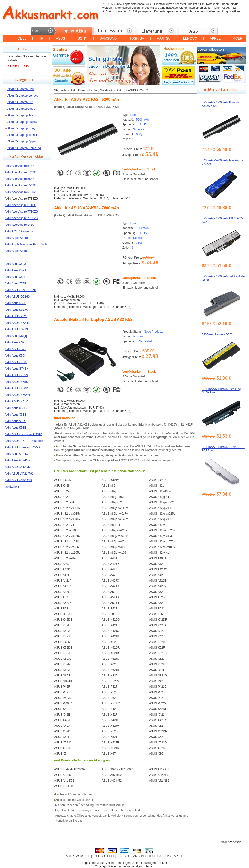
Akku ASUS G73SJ (17, 329)
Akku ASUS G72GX (17, 297)
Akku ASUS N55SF (17, 382)
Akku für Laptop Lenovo (23, 96)
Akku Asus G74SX (17, 369)
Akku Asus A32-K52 (17, 460)
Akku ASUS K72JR (17, 323)
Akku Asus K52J (15, 270)
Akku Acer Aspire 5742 (19, 166)
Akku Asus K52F (15, 303)
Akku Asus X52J (15, 264)
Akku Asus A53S (15, 421)
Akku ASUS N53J (16, 362)
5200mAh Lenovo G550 (217, 334)
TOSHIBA (137, 38)
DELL (22, 38)
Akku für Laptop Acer (21, 115)
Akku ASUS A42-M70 (18, 467)
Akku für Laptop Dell (20, 89)
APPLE (215, 38)
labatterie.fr (12, 487)
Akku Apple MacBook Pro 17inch (26, 244)
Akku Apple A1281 (16, 238)
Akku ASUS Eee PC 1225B (22, 447)
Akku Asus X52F (15, 277)
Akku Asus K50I (15, 356)
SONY (82, 38)
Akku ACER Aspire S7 (19, 231)
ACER (238, 38)
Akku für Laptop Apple (22, 142)
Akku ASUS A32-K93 (18, 480)
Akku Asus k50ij (15, 342)
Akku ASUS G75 (15, 349)
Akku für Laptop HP (20, 102)
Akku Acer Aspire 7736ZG (21, 218)
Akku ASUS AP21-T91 (19, 474)
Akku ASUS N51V (16, 401)
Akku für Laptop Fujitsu (22, 122)
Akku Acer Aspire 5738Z (20, 192)
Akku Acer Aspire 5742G (20, 172)
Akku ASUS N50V (16, 388)
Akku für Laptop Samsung (24, 148)
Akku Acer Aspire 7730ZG (21, 212)
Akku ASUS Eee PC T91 (21, 290)
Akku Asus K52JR (16, 310)
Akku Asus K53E (15, 428)
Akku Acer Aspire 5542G (20, 185)
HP (41, 38)
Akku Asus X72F (15, 284)
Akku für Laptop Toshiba (23, 135)
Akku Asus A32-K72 (17, 454)
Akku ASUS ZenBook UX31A (23, 434)
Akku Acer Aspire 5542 (19, 179)
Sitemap (149, 866)
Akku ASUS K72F (16, 316)
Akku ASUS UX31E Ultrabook (24, 441)
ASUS (61, 38)
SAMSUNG (108, 38)
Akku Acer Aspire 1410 (19, 225)
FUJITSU (164, 38)
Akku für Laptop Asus (21, 109)
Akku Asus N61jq (16, 336)
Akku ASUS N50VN (17, 395)
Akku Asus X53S (15, 415)
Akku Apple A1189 (16, 251)
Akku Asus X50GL (16, 408)
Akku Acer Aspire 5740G (20, 205)
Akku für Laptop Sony (21, 128)
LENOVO (190, 38)
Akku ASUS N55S (16, 375)
